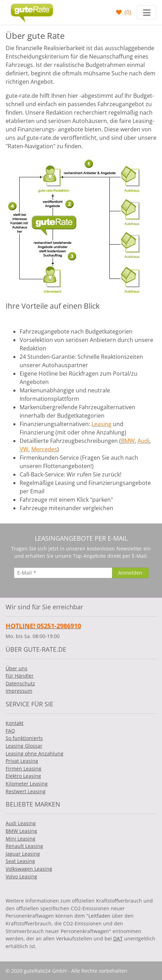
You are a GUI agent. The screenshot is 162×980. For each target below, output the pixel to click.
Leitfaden (99, 916)
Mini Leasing (21, 839)
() (127, 12)
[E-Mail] (63, 573)
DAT (118, 938)
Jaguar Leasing (23, 854)
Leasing (102, 424)
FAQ (10, 731)
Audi (143, 441)
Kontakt (15, 723)
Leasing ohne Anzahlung (35, 753)
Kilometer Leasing (27, 784)
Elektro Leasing (23, 776)
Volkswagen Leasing (29, 869)
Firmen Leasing (23, 769)
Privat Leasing (22, 761)
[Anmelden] (130, 573)
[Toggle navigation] (147, 12)
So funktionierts (24, 738)
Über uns (16, 668)
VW (24, 449)
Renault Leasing (24, 846)
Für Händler (20, 676)
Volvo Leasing (21, 876)
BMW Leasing (21, 831)
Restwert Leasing (26, 791)
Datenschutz (20, 683)
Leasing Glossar (24, 746)
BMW (128, 441)
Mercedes (44, 449)
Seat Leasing (20, 861)
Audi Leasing (21, 823)
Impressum (19, 691)
